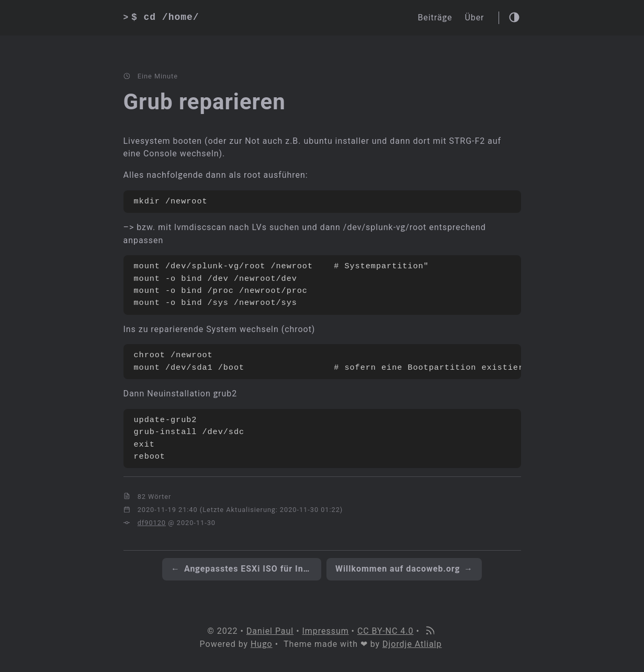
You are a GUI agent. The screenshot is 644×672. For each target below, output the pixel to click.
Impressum (326, 631)
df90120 (152, 523)
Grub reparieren (205, 102)
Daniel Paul (270, 631)
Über (474, 18)
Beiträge (435, 18)
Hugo (262, 644)
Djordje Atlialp (412, 644)
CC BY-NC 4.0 (385, 631)
